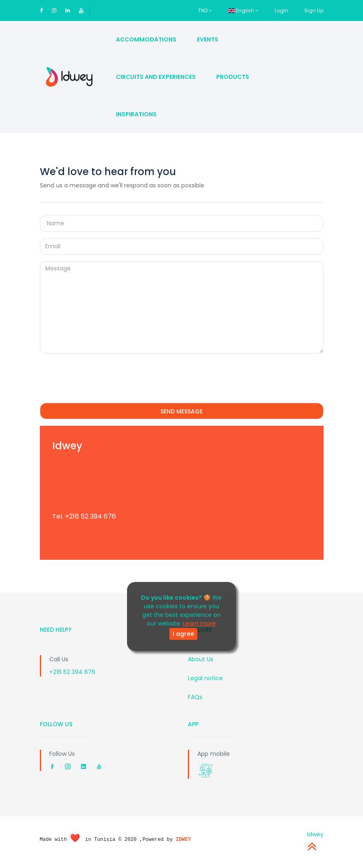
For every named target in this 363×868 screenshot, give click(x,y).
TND (205, 10)
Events (208, 39)
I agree (183, 634)
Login (281, 10)
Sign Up (314, 10)
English (243, 10)
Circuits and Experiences (156, 77)
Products (233, 77)
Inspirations (136, 114)
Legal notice (205, 678)
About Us (201, 659)
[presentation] (102, 376)
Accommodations (146, 39)
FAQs (195, 697)
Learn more (199, 623)
